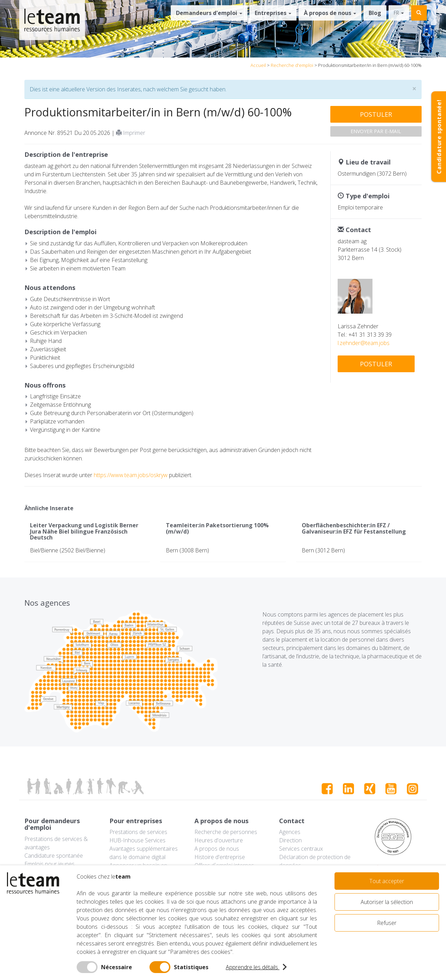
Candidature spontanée (54, 856)
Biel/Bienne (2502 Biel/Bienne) (68, 550)
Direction (290, 840)
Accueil (258, 65)
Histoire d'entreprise (220, 857)
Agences (290, 832)
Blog (375, 13)
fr (399, 13)
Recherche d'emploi (292, 65)
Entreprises (273, 13)
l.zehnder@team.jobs (364, 343)
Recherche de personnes (226, 832)
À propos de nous (330, 13)
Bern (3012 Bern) (323, 550)
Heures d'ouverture (219, 840)
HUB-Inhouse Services (137, 840)
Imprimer (131, 133)
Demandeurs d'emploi (209, 13)
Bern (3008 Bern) (187, 550)
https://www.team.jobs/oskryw (131, 475)
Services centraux (301, 849)
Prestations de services (138, 832)
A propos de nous (217, 849)
